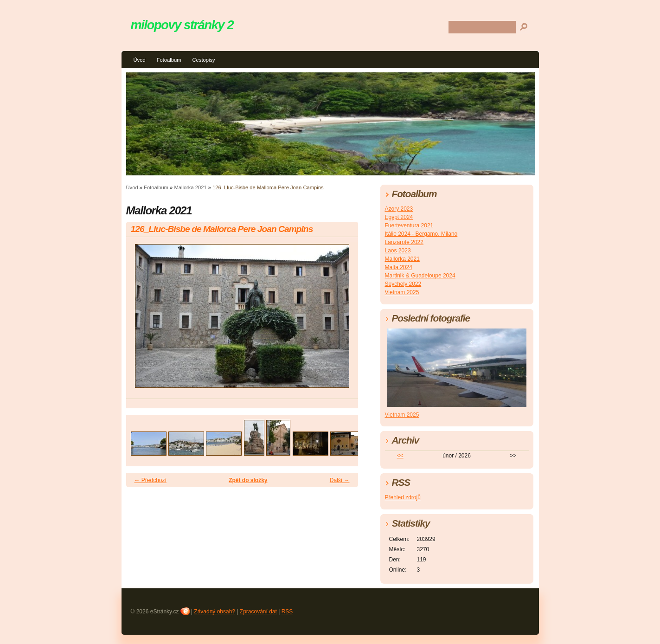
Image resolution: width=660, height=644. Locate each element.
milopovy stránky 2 (182, 25)
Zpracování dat (258, 612)
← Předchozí (151, 480)
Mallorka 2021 (190, 187)
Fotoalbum (169, 60)
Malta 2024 (399, 267)
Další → (340, 480)
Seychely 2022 (403, 284)
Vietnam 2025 (402, 292)
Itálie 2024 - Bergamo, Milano (421, 234)
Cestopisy (203, 60)
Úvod (140, 60)
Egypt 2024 (399, 217)
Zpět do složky (248, 480)
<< (400, 456)
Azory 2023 (399, 209)
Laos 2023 (398, 251)
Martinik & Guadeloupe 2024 (420, 276)
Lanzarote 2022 (404, 242)
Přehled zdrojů (403, 497)
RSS (287, 612)
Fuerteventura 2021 (409, 225)
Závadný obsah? (215, 612)
